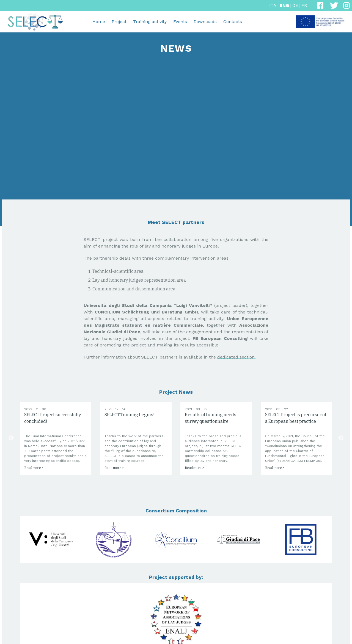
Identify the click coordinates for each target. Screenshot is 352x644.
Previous (11, 458)
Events (180, 22)
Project (119, 22)
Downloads (205, 22)
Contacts (233, 22)
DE (295, 5)
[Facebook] (320, 5)
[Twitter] (333, 5)
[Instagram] (346, 5)
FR (304, 5)
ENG (284, 5)
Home (99, 22)
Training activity (150, 22)
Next (341, 458)
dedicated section (236, 357)
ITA (273, 5)
